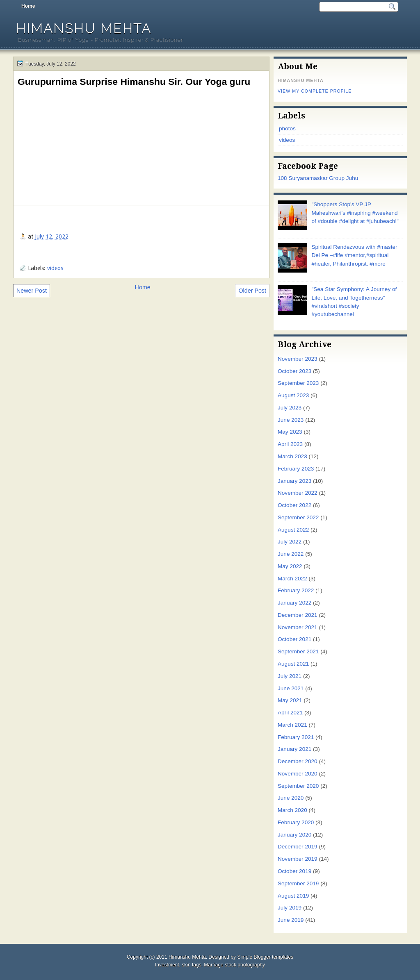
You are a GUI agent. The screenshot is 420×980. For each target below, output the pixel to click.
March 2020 (292, 810)
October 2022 (294, 505)
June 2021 (291, 688)
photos (287, 128)
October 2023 (294, 371)
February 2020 (296, 822)
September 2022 (298, 517)
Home (28, 6)
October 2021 (294, 639)
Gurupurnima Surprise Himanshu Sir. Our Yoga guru (134, 82)
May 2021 (290, 700)
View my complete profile (315, 91)
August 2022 (293, 530)
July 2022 (290, 542)
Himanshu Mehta (84, 28)
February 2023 (296, 469)
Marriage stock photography (234, 965)
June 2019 (291, 920)
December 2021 (298, 615)
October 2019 (294, 871)
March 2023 (292, 456)
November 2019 (298, 859)
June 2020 (291, 798)
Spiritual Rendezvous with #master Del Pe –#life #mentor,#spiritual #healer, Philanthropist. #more (354, 255)
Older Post (252, 291)
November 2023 (298, 359)
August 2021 (293, 664)
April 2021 (290, 713)
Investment (167, 965)
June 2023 (291, 420)
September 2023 (298, 383)
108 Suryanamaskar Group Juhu (318, 178)
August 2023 (293, 395)
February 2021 (296, 737)
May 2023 (290, 432)
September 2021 (298, 651)
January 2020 (294, 835)
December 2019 (298, 847)
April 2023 (290, 444)
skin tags (191, 965)
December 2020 (298, 761)
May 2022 (290, 566)
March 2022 (292, 579)
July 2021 (290, 676)
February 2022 (296, 590)
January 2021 (294, 749)
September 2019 (298, 883)
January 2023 (294, 481)
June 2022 (291, 554)
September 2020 (298, 786)
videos (55, 268)
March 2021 (292, 725)
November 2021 (298, 627)
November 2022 (298, 493)
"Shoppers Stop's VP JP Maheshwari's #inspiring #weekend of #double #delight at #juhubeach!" (355, 213)
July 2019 (290, 908)
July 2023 (290, 408)
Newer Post (32, 291)
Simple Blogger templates (265, 957)
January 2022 (294, 603)
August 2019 (293, 896)
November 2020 (298, 774)
